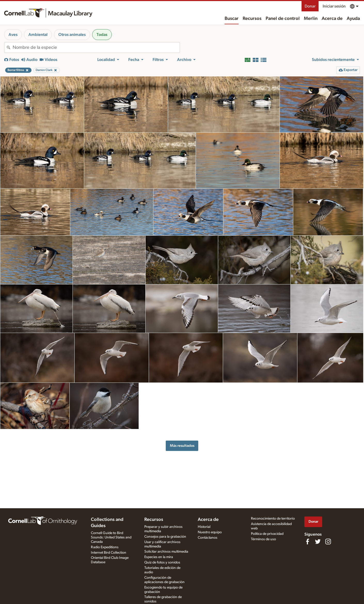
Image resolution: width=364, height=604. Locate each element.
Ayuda (353, 19)
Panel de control (283, 19)
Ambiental (38, 35)
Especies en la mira (159, 557)
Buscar (232, 19)
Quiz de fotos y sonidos (162, 562)
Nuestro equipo (210, 532)
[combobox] (96, 47)
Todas (102, 35)
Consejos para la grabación (165, 537)
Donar (310, 6)
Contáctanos (208, 538)
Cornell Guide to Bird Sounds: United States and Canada (111, 537)
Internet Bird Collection (109, 553)
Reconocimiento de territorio (273, 519)
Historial (204, 527)
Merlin (311, 19)
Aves (13, 35)
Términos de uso (263, 539)
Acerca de (332, 19)
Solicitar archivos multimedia (166, 552)
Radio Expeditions (105, 547)
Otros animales (72, 35)
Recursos (252, 19)
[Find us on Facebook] (307, 542)
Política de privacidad (267, 534)
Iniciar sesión (334, 6)
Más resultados (182, 446)
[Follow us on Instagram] (328, 542)
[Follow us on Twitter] (318, 542)
